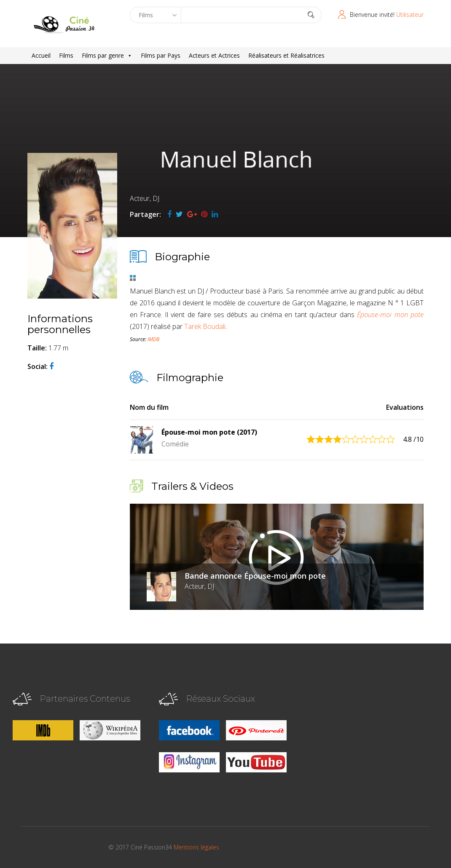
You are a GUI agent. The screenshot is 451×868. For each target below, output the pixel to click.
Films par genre (107, 56)
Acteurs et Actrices (214, 55)
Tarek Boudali (205, 326)
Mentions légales (196, 847)
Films (66, 55)
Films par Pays (161, 55)
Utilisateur (410, 15)
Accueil (41, 55)
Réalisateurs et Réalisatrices (286, 55)
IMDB (153, 339)
